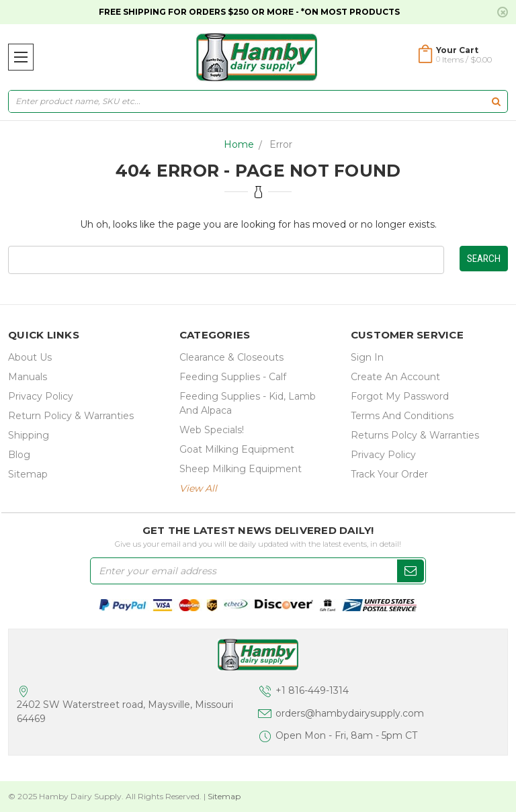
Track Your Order (389, 474)
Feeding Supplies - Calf (233, 377)
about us (30, 357)
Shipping (29, 435)
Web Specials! (212, 430)
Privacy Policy (41, 396)
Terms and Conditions (402, 416)
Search (484, 259)
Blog (19, 455)
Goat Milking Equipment (237, 449)
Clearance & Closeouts (231, 357)
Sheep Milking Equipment (241, 469)
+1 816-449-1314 (312, 690)
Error (281, 144)
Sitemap (28, 474)
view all (198, 488)
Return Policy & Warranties (71, 416)
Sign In (367, 357)
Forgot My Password (400, 396)
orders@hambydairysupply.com (350, 713)
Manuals (28, 377)
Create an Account (395, 377)
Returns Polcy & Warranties (415, 435)
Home (239, 144)
